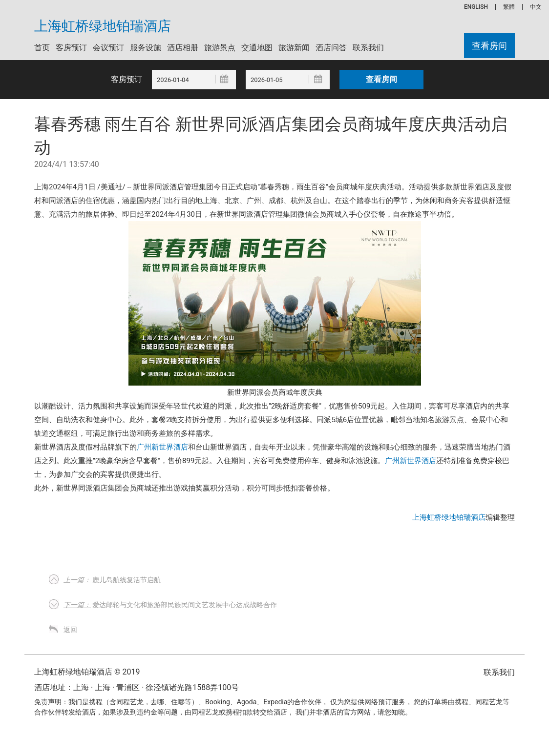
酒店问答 (331, 48)
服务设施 (146, 48)
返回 (70, 630)
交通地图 (257, 48)
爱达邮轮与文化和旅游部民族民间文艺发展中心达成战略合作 (170, 605)
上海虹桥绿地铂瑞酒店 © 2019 (87, 672)
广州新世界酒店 (162, 447)
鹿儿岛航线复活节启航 (112, 580)
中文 (536, 7)
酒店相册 (183, 48)
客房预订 (71, 48)
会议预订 (108, 48)
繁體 (509, 7)
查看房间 (489, 46)
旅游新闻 (294, 48)
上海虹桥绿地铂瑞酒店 (103, 26)
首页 (42, 48)
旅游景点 (220, 48)
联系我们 (368, 48)
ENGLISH (476, 7)
